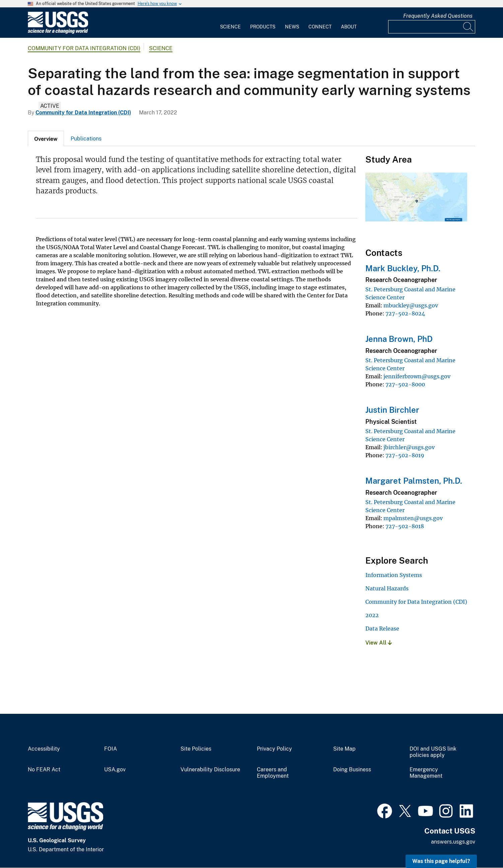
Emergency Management (426, 773)
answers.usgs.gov (453, 842)
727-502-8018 (405, 526)
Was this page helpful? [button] (441, 861)
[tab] (46, 138)
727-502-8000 (405, 384)
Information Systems (394, 575)
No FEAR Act (44, 770)
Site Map (344, 749)
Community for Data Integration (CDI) (84, 48)
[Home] (58, 32)
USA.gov (115, 770)
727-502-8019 (405, 455)
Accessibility (44, 749)
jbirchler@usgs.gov (409, 447)
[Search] (469, 27)
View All (379, 643)
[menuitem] (230, 23)
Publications (86, 139)
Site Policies (196, 749)
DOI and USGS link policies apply (433, 752)
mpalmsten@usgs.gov (413, 518)
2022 (372, 615)
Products (263, 27)
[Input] (432, 27)
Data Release (382, 629)
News (292, 27)
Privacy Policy (274, 749)
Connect (320, 27)
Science (230, 27)
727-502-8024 (405, 313)
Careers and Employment (273, 773)
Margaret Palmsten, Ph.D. (414, 481)
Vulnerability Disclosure (210, 770)
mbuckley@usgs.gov (411, 305)
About (349, 27)
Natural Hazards (387, 588)
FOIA (111, 749)
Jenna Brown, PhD (399, 339)
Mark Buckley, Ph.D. (403, 268)
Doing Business (352, 770)
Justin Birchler (392, 410)
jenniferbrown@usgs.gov (417, 376)
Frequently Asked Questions (438, 16)
